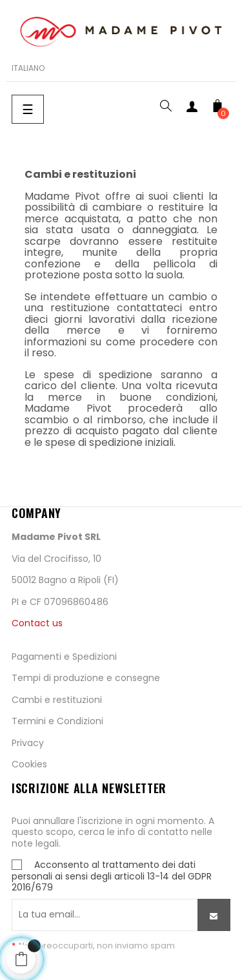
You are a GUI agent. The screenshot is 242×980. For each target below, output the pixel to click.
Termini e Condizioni (57, 721)
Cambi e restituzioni (57, 700)
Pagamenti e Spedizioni (64, 657)
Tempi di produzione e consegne (86, 678)
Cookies (29, 764)
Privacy (28, 743)
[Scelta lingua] (28, 68)
